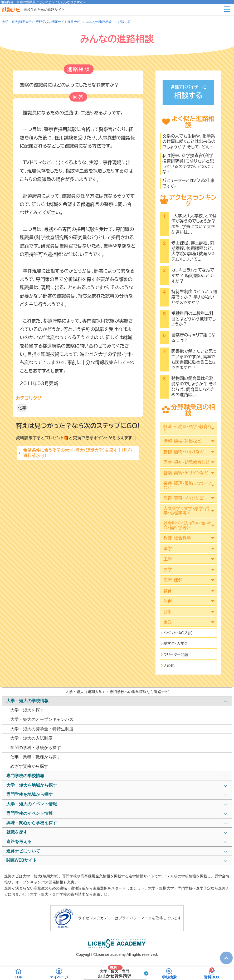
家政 (168, 622)
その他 (169, 665)
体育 (168, 601)
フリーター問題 (176, 655)
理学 (168, 549)
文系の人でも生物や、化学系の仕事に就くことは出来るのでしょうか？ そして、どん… (189, 142)
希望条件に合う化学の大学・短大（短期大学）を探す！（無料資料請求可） (78, 453)
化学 (22, 408)
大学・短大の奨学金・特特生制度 (42, 729)
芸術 (168, 612)
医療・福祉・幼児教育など (186, 462)
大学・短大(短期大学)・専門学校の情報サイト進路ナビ (41, 22)
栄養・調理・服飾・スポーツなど (187, 485)
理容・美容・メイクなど (184, 498)
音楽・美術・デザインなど (186, 473)
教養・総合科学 (177, 538)
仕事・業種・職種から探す (36, 757)
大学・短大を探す (27, 710)
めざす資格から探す (29, 766)
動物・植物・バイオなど (184, 452)
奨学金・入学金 (176, 644)
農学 (168, 570)
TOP (224, 954)
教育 (168, 591)
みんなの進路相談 (99, 22)
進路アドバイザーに (188, 93)
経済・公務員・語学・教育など (188, 429)
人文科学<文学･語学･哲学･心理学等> (186, 511)
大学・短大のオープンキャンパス (42, 719)
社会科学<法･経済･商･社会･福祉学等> (187, 525)
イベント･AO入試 (178, 633)
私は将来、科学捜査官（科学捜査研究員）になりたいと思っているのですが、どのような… (188, 164)
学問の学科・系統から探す (36, 748)
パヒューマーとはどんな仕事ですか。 (188, 183)
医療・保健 (173, 580)
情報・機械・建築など (182, 441)
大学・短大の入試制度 (31, 738)
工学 (168, 559)
